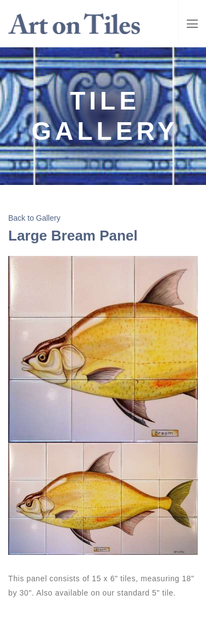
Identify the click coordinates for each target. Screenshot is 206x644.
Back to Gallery (34, 218)
